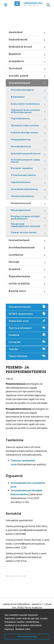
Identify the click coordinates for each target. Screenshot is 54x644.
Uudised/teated (27, 41)
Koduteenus (28, 98)
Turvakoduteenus (28, 148)
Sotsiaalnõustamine (28, 91)
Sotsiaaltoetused (27, 241)
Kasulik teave (27, 292)
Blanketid (27, 55)
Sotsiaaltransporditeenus (28, 155)
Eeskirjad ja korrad (27, 48)
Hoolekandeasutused (27, 248)
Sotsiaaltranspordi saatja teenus (28, 161)
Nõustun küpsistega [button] (27, 637)
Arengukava (27, 62)
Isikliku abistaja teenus (28, 134)
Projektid (27, 270)
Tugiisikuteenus (28, 119)
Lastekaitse (27, 256)
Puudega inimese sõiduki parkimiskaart (28, 218)
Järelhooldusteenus (28, 197)
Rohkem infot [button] (23, 629)
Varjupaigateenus (28, 141)
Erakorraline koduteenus (28, 105)
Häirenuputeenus (28, 211)
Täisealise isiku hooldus (28, 127)
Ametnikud (27, 33)
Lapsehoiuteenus (28, 183)
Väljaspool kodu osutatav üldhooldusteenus (28, 112)
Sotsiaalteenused (27, 84)
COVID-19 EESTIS (27, 285)
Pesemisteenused (28, 204)
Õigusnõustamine (27, 277)
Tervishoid (27, 69)
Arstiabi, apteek (27, 77)
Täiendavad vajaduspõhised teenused (28, 226)
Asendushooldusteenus (28, 190)
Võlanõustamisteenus (28, 176)
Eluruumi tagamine (28, 169)
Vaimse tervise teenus (28, 233)
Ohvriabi (27, 263)
